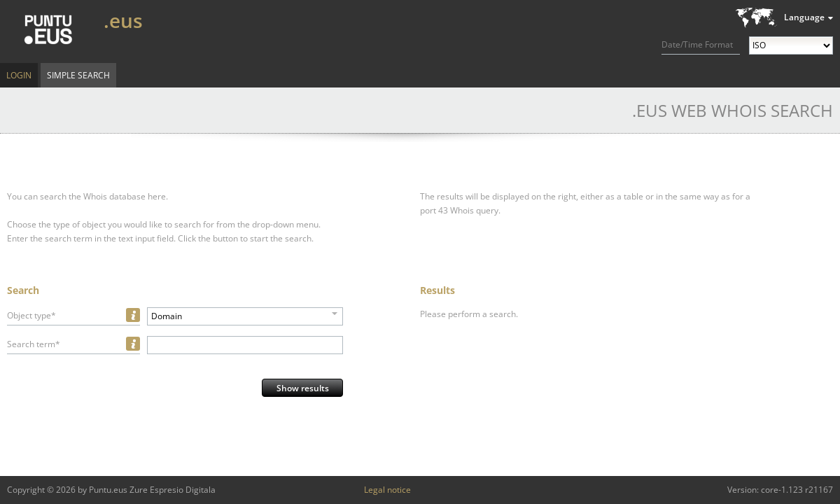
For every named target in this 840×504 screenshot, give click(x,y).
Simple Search (78, 75)
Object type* (31, 315)
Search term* (34, 344)
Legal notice (387, 490)
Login (19, 75)
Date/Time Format (697, 44)
